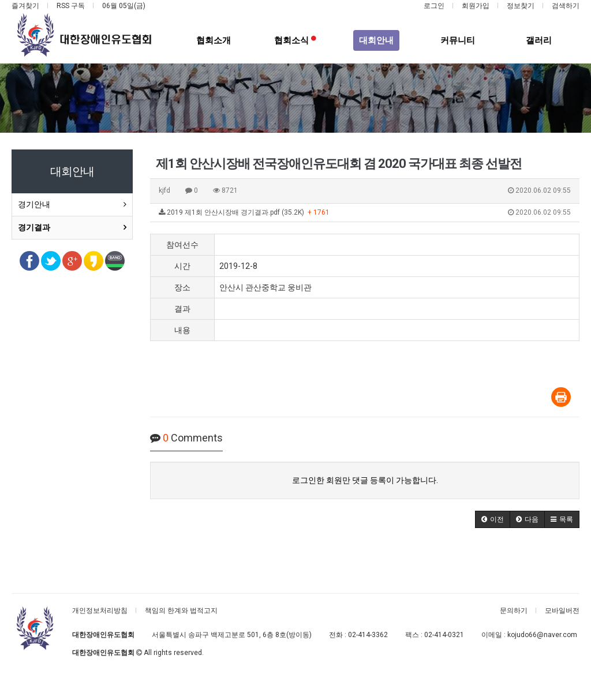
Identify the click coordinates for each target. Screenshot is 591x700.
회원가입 (476, 6)
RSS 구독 (71, 6)
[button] (493, 519)
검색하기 (566, 6)
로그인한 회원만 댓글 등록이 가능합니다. (365, 480)
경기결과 (34, 227)
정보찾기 (521, 6)
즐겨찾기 (25, 6)
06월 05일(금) (124, 6)
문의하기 (514, 611)
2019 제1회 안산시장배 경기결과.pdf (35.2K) (365, 213)
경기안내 (34, 204)
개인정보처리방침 (100, 611)
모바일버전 (562, 611)
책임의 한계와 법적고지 (181, 611)
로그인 (434, 6)
